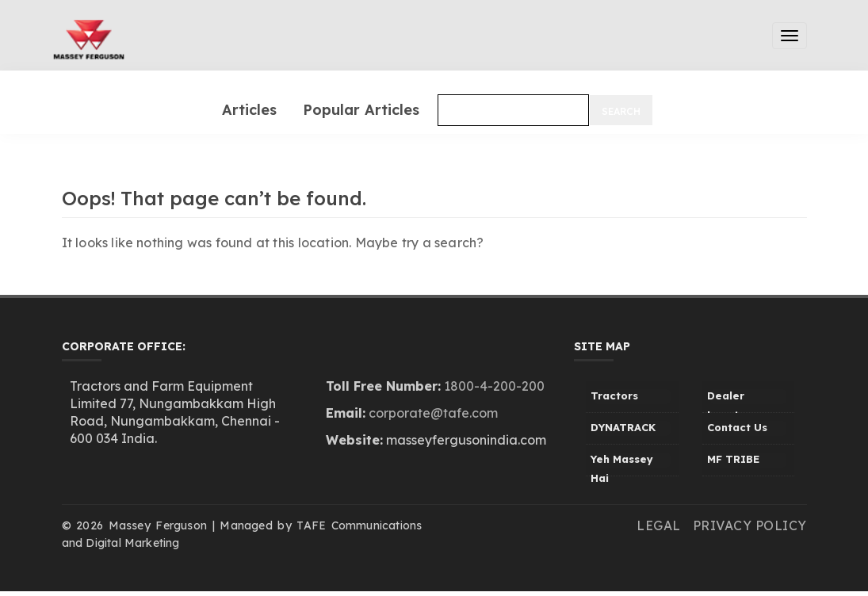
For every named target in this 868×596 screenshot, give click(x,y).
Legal (659, 525)
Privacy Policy (750, 525)
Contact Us (737, 427)
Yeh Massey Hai (622, 464)
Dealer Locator (729, 401)
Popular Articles (361, 110)
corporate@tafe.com (433, 413)
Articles (249, 110)
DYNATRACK (623, 427)
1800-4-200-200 (494, 386)
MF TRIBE (733, 459)
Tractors (614, 395)
